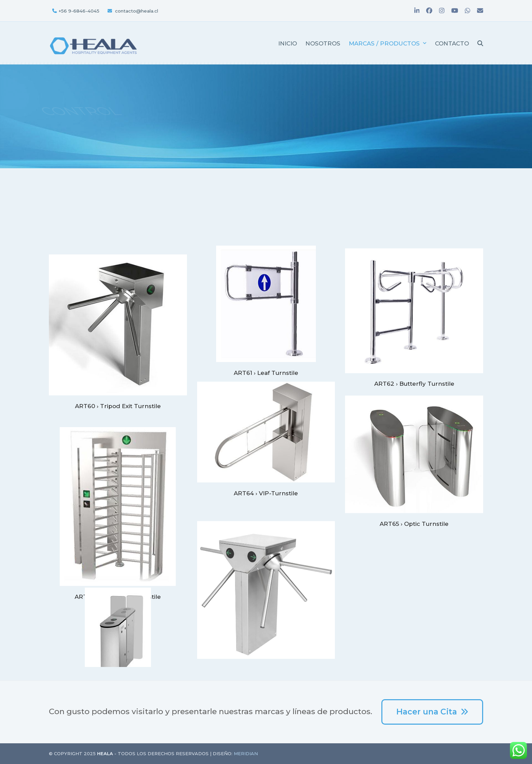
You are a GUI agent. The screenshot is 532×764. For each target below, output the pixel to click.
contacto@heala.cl (137, 11)
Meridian (246, 753)
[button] (480, 43)
